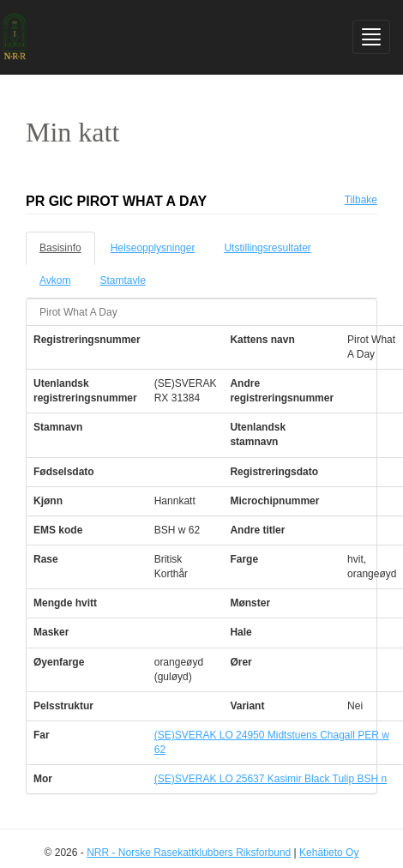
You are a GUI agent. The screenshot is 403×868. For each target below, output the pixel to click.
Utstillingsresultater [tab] (267, 248)
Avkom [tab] (55, 280)
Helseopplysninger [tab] (153, 248)
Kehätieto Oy (329, 853)
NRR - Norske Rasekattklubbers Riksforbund (189, 853)
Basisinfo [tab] (60, 248)
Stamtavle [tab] (122, 280)
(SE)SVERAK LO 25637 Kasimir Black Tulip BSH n (271, 779)
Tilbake (361, 200)
